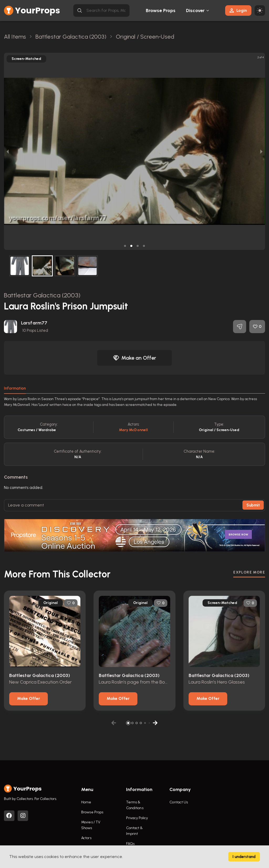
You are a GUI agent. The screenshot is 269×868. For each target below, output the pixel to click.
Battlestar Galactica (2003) (42, 295)
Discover (195, 11)
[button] (125, 246)
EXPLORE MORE (249, 572)
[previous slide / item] (8, 151)
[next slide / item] (261, 151)
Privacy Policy (137, 818)
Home (86, 802)
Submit (253, 505)
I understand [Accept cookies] (244, 857)
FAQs (130, 844)
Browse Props (161, 11)
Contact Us (179, 802)
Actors (86, 838)
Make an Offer (134, 358)
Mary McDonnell (133, 430)
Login (238, 10)
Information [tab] (15, 388)
